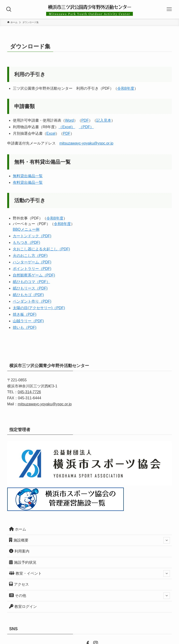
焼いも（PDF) (25, 327)
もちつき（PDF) (26, 242)
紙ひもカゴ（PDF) (28, 295)
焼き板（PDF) (25, 314)
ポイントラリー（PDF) (32, 269)
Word (69, 120)
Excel (51, 133)
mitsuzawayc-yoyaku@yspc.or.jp (86, 143)
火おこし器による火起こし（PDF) (41, 249)
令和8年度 (126, 88)
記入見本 (104, 120)
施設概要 (90, 540)
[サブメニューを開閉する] (167, 540)
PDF (85, 120)
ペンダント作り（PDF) (32, 301)
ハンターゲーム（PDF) (32, 262)
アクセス (19, 584)
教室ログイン (23, 606)
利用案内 (19, 551)
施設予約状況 (23, 562)
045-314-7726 (29, 392)
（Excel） (67, 127)
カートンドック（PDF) (32, 236)
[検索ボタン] (9, 9)
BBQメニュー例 (26, 229)
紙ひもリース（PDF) (30, 288)
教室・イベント (90, 573)
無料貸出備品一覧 (28, 176)
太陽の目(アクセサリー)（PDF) (39, 308)
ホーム (18, 529)
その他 (90, 596)
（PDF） (86, 127)
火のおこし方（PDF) (30, 256)
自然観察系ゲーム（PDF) (34, 275)
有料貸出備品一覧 (28, 182)
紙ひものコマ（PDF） (31, 282)
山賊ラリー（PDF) (28, 321)
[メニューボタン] (170, 9)
